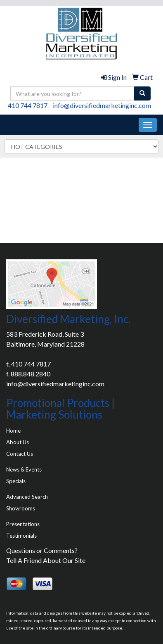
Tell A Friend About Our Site (46, 560)
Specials (16, 481)
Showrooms (21, 508)
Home (13, 431)
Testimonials (21, 536)
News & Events (24, 469)
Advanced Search (27, 497)
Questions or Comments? (42, 550)
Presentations (23, 524)
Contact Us (20, 454)
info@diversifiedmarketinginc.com (102, 105)
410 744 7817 (28, 105)
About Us (18, 442)
